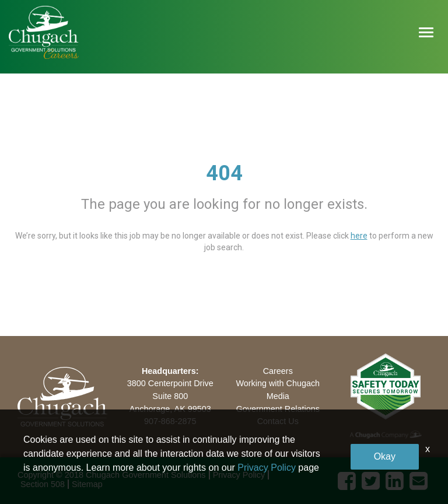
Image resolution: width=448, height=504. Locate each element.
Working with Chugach (278, 383)
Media (278, 396)
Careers (278, 371)
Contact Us (278, 421)
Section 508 (43, 484)
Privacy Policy (239, 475)
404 (224, 173)
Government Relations (278, 409)
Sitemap (87, 484)
